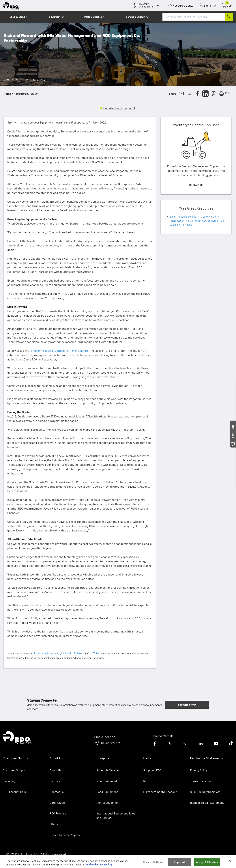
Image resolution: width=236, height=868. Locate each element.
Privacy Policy (199, 770)
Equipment (55, 17)
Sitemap (55, 824)
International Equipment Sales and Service (116, 815)
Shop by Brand (17, 17)
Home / (8, 93)
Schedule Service (108, 770)
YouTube (94, 653)
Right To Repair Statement (207, 803)
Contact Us (196, 185)
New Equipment (107, 781)
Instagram (54, 653)
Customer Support (15, 770)
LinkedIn (67, 653)
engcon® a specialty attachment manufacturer (60, 351)
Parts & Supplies (93, 17)
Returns (148, 781)
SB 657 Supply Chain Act (205, 792)
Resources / (22, 93)
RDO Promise (58, 813)
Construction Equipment (119, 108)
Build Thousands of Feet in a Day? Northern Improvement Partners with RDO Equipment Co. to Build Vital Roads (197, 221)
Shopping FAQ (152, 770)
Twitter (78, 653)
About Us (55, 770)
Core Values (57, 803)
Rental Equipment (108, 803)
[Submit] (229, 17)
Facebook (40, 653)
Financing (9, 781)
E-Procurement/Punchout (160, 792)
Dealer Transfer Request (65, 835)
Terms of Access (201, 781)
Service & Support (136, 17)
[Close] (230, 864)
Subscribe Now (187, 704)
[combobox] (198, 17)
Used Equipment (107, 792)
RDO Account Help (14, 792)
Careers (55, 781)
